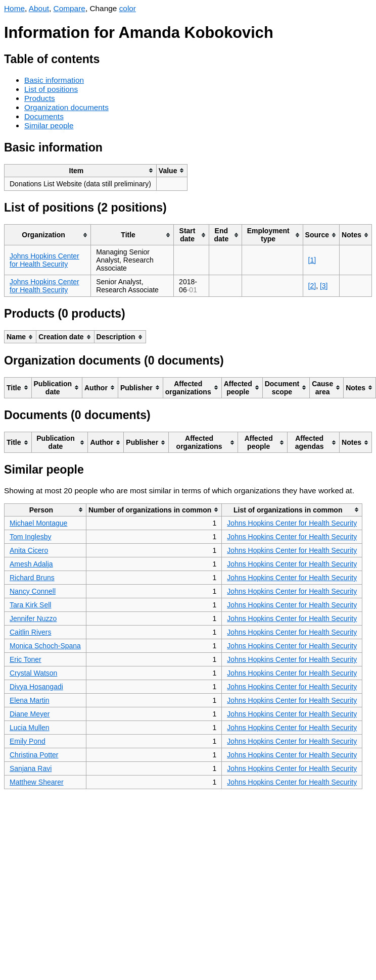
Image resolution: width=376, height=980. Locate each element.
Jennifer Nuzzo (33, 618)
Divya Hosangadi (36, 687)
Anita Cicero (29, 550)
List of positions (51, 89)
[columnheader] (81, 170)
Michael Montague (38, 523)
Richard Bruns (32, 578)
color (128, 8)
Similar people (49, 125)
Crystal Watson (33, 673)
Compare (69, 8)
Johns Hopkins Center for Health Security (44, 260)
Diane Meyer (30, 714)
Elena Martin (30, 700)
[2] (312, 286)
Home (14, 8)
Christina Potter (34, 755)
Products (40, 98)
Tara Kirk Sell (30, 605)
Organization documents (66, 107)
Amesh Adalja (31, 564)
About (39, 8)
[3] (324, 286)
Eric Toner (26, 659)
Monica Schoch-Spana (45, 646)
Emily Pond (28, 741)
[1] (312, 260)
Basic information (54, 80)
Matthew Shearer (37, 782)
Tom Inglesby (30, 537)
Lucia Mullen (30, 728)
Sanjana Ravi (31, 768)
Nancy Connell (33, 591)
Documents (44, 116)
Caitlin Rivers (30, 632)
